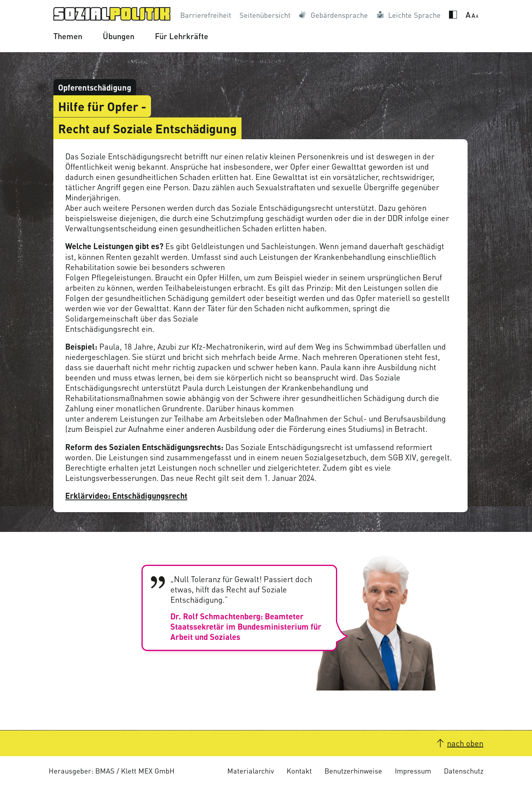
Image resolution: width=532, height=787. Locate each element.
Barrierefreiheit (206, 15)
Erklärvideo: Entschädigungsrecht (126, 496)
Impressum (413, 771)
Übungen (119, 36)
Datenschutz (464, 771)
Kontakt (299, 771)
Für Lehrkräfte (182, 36)
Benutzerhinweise (353, 771)
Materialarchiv (251, 771)
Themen (68, 36)
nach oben (465, 743)
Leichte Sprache (414, 15)
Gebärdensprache (339, 15)
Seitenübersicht (265, 15)
